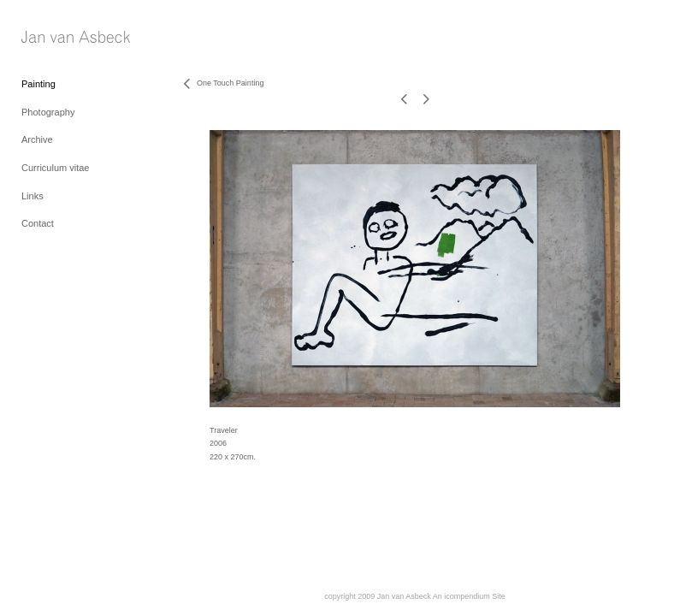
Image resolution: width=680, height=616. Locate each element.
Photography (48, 112)
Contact (38, 223)
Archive (37, 139)
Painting (38, 84)
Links (33, 196)
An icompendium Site (469, 596)
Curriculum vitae (55, 168)
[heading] (64, 38)
